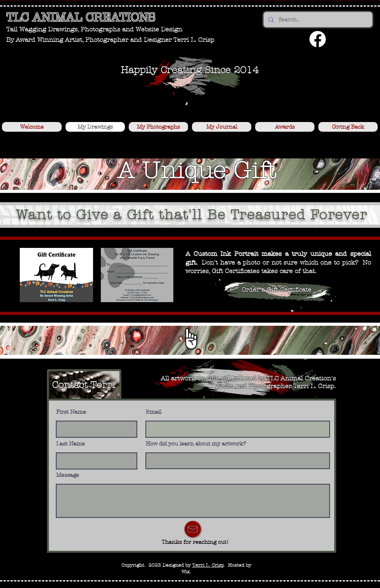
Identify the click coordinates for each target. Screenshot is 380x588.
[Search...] (317, 20)
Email (154, 412)
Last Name (71, 444)
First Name (71, 412)
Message (68, 475)
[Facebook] (318, 39)
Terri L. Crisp (208, 565)
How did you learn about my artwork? (196, 444)
